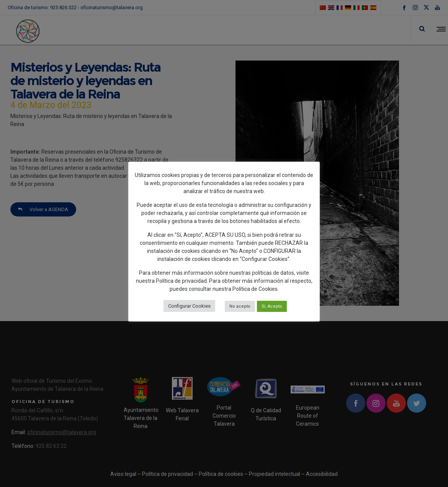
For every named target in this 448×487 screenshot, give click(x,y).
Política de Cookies (255, 289)
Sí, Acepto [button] (272, 306)
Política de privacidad (181, 281)
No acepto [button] (240, 306)
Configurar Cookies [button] (189, 306)
